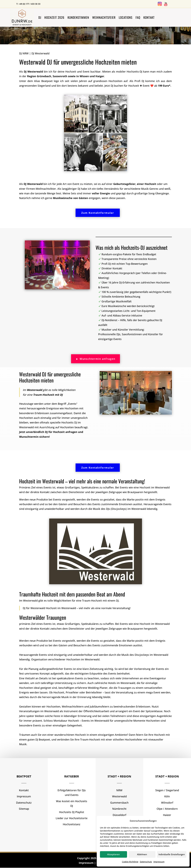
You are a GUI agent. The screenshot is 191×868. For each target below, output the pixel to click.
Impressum (159, 862)
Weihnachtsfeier (104, 17)
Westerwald (119, 797)
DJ (40, 17)
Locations (126, 17)
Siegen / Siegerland (167, 791)
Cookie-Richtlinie (130, 862)
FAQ (138, 17)
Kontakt (149, 17)
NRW (119, 791)
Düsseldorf (119, 815)
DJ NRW (24, 53)
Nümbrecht (119, 809)
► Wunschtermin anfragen (95, 359)
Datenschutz (146, 862)
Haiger (167, 815)
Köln (167, 797)
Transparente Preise (129, 259)
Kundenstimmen (78, 17)
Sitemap (24, 809)
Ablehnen (142, 854)
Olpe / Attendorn (167, 809)
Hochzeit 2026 (54, 17)
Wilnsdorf (167, 803)
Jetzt (138, 86)
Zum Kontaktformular (98, 213)
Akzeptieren (113, 854)
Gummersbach (119, 803)
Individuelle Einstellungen (172, 854)
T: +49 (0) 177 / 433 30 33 (28, 4)
